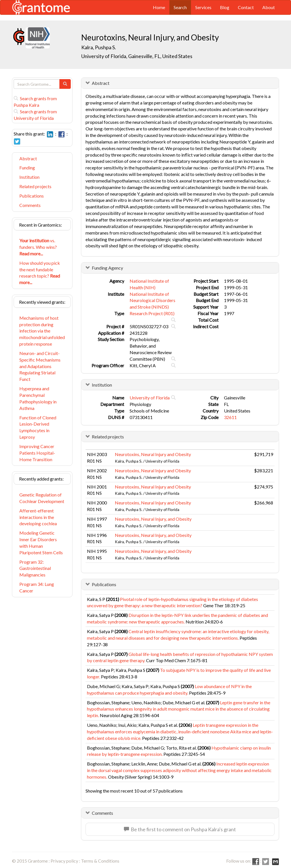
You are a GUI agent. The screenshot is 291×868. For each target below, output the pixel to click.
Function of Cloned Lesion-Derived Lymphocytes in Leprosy (38, 427)
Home (159, 7)
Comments (30, 205)
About (269, 7)
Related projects (35, 186)
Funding (27, 168)
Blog (225, 7)
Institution (29, 177)
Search (180, 7)
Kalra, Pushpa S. (99, 47)
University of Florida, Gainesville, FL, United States (137, 56)
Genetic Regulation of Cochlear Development (42, 498)
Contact (246, 7)
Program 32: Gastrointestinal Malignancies (35, 568)
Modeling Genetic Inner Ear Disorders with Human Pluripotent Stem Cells (41, 543)
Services (203, 7)
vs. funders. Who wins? (38, 247)
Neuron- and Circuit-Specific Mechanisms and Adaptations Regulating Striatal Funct (40, 366)
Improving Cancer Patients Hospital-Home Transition (37, 453)
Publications (32, 196)
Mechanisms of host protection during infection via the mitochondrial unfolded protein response (42, 331)
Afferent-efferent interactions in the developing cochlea (38, 517)
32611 (230, 417)
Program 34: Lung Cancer (37, 587)
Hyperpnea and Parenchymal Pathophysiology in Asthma (38, 398)
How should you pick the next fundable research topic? (40, 273)
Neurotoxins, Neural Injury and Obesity (153, 454)
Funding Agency (107, 268)
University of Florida (150, 398)
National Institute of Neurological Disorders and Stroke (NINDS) (152, 300)
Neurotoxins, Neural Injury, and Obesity (153, 519)
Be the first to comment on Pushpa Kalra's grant (180, 829)
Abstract (28, 158)
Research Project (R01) (152, 313)
